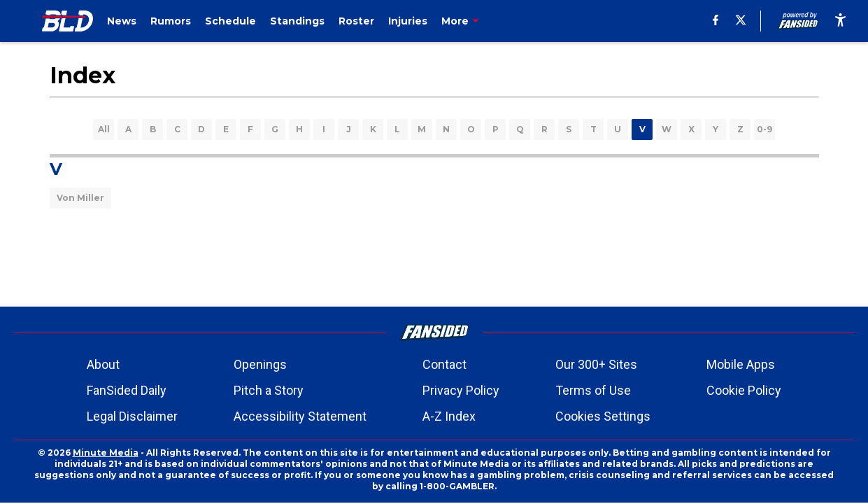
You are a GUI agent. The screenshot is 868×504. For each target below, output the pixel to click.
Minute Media (106, 453)
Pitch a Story (269, 390)
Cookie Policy (744, 390)
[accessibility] (840, 21)
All (104, 129)
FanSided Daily (127, 390)
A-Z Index (449, 416)
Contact (444, 364)
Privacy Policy (461, 390)
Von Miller (80, 198)
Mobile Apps (741, 364)
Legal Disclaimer (132, 416)
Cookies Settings (603, 416)
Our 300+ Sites (596, 364)
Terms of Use (593, 390)
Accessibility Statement (300, 416)
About (103, 364)
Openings (260, 364)
